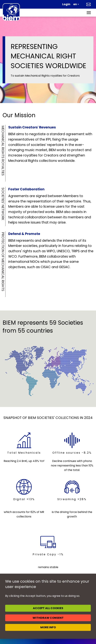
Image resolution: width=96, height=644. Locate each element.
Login (66, 4)
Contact (89, 4)
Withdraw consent (48, 618)
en (75, 4)
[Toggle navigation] (89, 13)
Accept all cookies (48, 608)
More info (48, 627)
